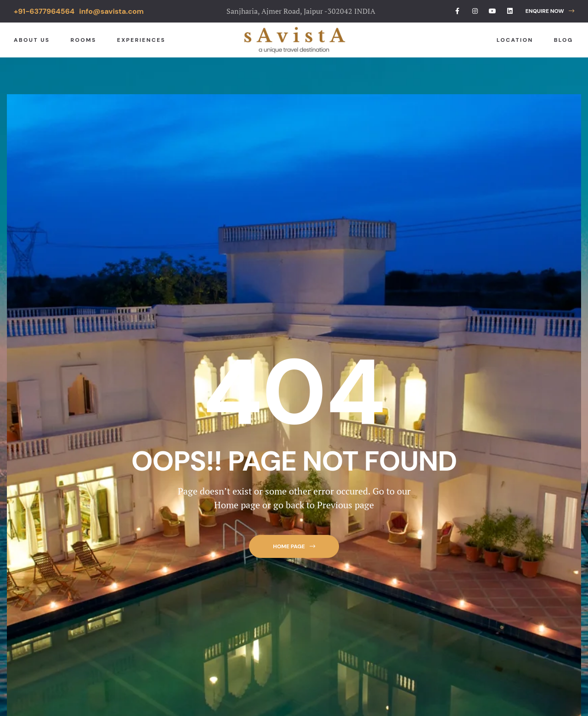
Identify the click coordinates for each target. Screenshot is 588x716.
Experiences (141, 40)
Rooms (83, 40)
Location (515, 40)
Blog (564, 40)
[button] (550, 11)
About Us (32, 40)
